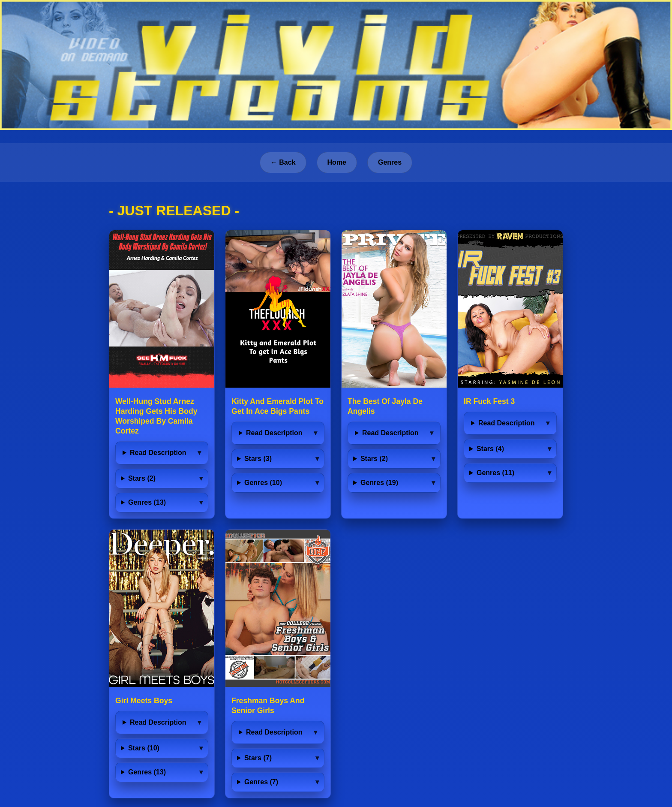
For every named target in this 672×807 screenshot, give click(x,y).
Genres (390, 162)
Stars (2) (142, 478)
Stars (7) (258, 758)
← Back (283, 162)
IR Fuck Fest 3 (489, 401)
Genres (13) (147, 502)
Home (337, 162)
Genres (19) (379, 483)
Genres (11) (495, 473)
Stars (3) (258, 459)
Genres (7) (261, 782)
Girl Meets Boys (144, 701)
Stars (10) (144, 748)
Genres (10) (263, 483)
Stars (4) (490, 449)
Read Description (158, 453)
